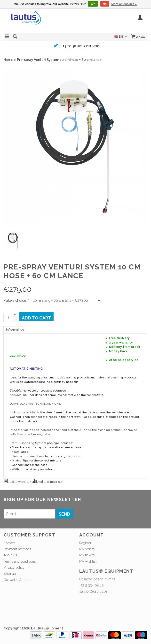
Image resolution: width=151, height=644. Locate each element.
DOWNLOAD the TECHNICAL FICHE (35, 404)
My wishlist (88, 561)
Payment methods (17, 549)
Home (8, 60)
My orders (87, 549)
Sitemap (10, 574)
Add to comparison (48, 481)
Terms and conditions (20, 561)
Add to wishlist (16, 481)
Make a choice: (16, 301)
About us (10, 555)
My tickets (87, 555)
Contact (9, 543)
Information (15, 330)
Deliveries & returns (18, 580)
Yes (93, 4)
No (105, 4)
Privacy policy (14, 568)
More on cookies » (124, 4)
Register (85, 543)
